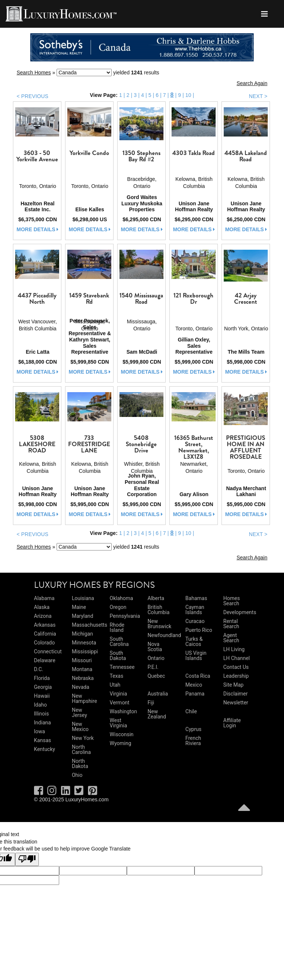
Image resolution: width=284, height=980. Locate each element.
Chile (191, 711)
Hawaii (42, 696)
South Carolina (119, 641)
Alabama (44, 598)
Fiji (151, 703)
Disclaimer (236, 694)
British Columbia (158, 610)
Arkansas (45, 625)
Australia (158, 694)
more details (38, 229)
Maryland (82, 616)
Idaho (40, 705)
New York (83, 738)
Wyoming (121, 743)
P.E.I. (153, 667)
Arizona (43, 616)
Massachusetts (89, 625)
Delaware (45, 660)
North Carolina (81, 750)
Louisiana (83, 598)
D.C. (39, 669)
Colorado (44, 643)
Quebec (156, 676)
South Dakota (118, 656)
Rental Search (231, 624)
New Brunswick (160, 624)
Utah (115, 685)
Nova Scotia (155, 647)
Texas (117, 676)
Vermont (120, 703)
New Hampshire (84, 698)
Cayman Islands (195, 610)
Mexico (194, 685)
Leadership (236, 676)
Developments (240, 612)
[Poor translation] (27, 859)
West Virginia (119, 723)
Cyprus (193, 729)
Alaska (42, 607)
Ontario (156, 658)
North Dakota (80, 764)
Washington (124, 711)
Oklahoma (121, 598)
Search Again (252, 83)
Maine (79, 607)
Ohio (77, 775)
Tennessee (122, 667)
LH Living (234, 649)
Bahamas (196, 598)
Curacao (195, 621)
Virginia (119, 694)
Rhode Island (117, 627)
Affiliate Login (232, 723)
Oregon (118, 607)
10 (188, 95)
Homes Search (232, 601)
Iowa (40, 731)
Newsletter (236, 703)
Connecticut (48, 651)
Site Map (234, 685)
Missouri (82, 660)
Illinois (41, 714)
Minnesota (84, 643)
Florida (42, 678)
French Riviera (193, 741)
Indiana (43, 723)
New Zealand (157, 714)
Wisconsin (122, 734)
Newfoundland (164, 635)
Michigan (82, 634)
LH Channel (237, 658)
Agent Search (231, 638)
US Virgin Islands (196, 656)
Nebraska (83, 678)
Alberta (156, 598)
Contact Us (236, 667)
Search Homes (34, 73)
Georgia (43, 687)
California (45, 634)
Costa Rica (198, 676)
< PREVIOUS (33, 96)
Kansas (43, 740)
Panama (195, 694)
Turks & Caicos (194, 641)
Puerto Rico (199, 630)
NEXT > (258, 96)
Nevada (80, 687)
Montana (82, 669)
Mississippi (85, 651)
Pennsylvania (125, 616)
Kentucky (45, 749)
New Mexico (80, 727)
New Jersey (79, 713)
